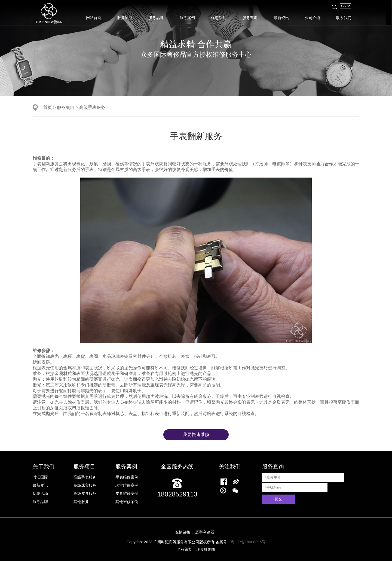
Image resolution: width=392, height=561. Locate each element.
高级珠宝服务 (85, 485)
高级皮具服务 (85, 493)
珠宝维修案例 (127, 485)
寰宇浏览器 (205, 532)
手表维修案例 (127, 477)
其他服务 (81, 502)
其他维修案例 (127, 502)
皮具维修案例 (127, 493)
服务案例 (187, 18)
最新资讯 (281, 18)
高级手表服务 (92, 107)
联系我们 (344, 18)
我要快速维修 (196, 435)
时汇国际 (40, 477)
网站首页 (94, 18)
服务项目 (125, 18)
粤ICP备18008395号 (248, 542)
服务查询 (250, 18)
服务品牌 (156, 18)
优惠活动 (219, 18)
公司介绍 (313, 18)
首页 (48, 107)
